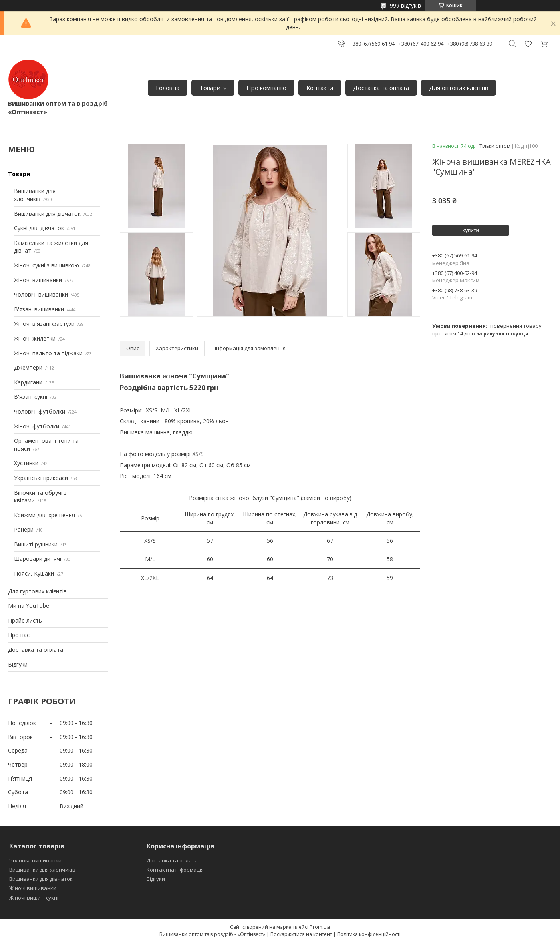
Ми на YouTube (29, 606)
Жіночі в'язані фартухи (44, 324)
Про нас (19, 635)
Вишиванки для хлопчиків (35, 195)
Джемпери (28, 367)
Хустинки (26, 463)
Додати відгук (528, 44)
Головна (168, 88)
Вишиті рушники (36, 544)
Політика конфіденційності (369, 934)
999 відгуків (405, 5)
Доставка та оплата (381, 88)
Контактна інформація (175, 870)
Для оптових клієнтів (459, 88)
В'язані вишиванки (39, 309)
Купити (471, 230)
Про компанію (266, 88)
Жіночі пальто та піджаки (48, 353)
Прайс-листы (25, 620)
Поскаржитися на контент (301, 934)
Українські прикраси (41, 478)
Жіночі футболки (37, 426)
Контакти (320, 88)
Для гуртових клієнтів (37, 591)
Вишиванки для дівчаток (47, 214)
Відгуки (18, 664)
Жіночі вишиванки (38, 280)
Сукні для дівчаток (39, 228)
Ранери (24, 529)
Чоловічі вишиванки (41, 294)
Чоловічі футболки (40, 411)
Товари (210, 88)
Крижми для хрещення (45, 515)
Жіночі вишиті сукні (34, 898)
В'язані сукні (31, 397)
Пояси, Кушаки (34, 573)
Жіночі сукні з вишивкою (47, 265)
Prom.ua (320, 927)
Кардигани (28, 382)
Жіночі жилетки (35, 338)
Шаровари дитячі (38, 559)
